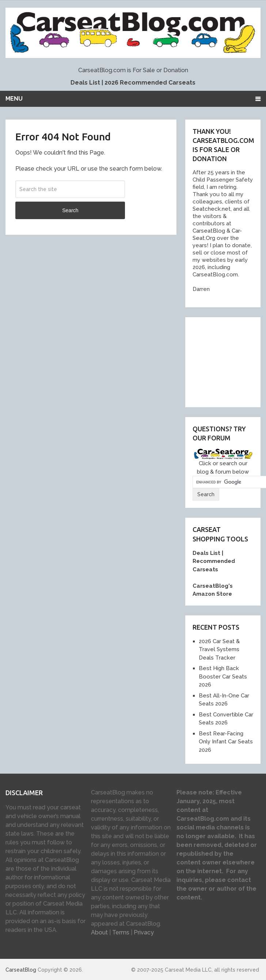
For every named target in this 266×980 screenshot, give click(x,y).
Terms (121, 932)
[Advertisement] (229, 361)
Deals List (85, 83)
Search (70, 210)
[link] (207, 231)
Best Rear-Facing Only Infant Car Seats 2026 (226, 742)
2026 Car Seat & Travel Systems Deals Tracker (219, 650)
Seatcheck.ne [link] (210, 209)
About (99, 932)
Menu (14, 99)
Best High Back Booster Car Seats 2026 (223, 676)
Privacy (144, 932)
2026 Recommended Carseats (150, 83)
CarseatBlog (21, 970)
